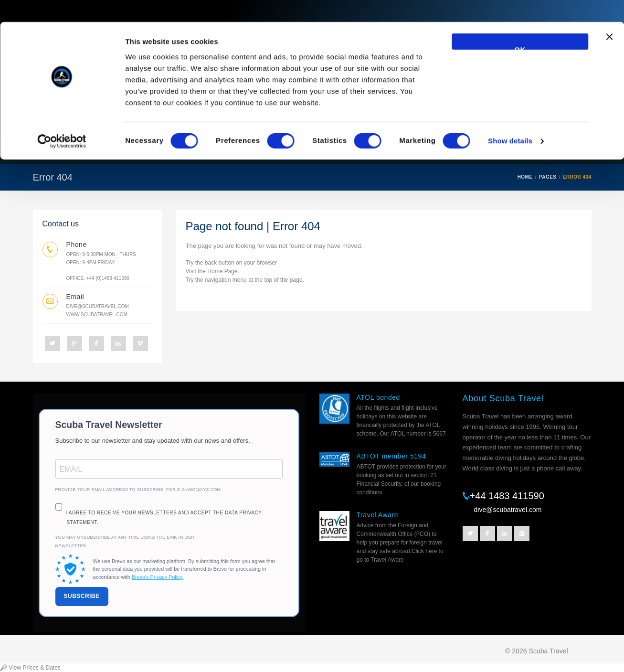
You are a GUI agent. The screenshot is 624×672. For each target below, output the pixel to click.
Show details (510, 119)
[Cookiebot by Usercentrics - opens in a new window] (62, 119)
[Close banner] (609, 20)
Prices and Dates (503, 152)
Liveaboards (104, 152)
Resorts (162, 152)
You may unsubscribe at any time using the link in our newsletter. (125, 542)
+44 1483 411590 (507, 496)
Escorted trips (359, 152)
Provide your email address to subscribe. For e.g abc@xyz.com (138, 490)
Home (52, 152)
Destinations (221, 152)
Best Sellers (288, 152)
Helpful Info (429, 152)
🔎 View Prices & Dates (30, 668)
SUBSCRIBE (82, 596)
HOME (525, 177)
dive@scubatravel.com (98, 306)
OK (520, 26)
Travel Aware (378, 515)
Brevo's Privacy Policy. (158, 577)
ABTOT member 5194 (391, 456)
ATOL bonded (378, 397)
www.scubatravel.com (97, 315)
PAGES (548, 177)
